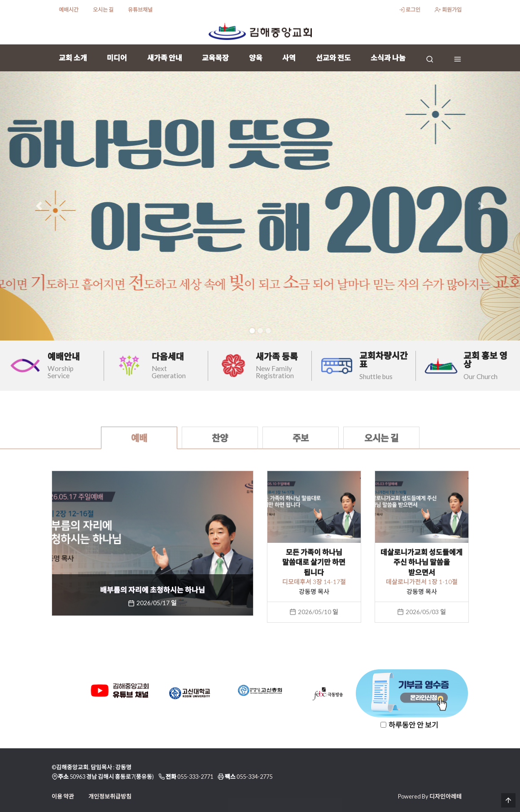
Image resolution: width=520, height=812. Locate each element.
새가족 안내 (165, 58)
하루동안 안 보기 (413, 725)
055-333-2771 (195, 777)
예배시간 (69, 10)
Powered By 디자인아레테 (430, 796)
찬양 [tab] (220, 438)
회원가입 (448, 10)
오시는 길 (103, 10)
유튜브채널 (140, 10)
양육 (256, 58)
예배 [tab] (139, 438)
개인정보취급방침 (110, 796)
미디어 (117, 58)
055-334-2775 (254, 777)
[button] (39, 206)
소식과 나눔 (388, 58)
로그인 (410, 10)
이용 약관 (63, 796)
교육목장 (215, 58)
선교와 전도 (333, 58)
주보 (301, 438)
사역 (289, 58)
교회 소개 (73, 58)
